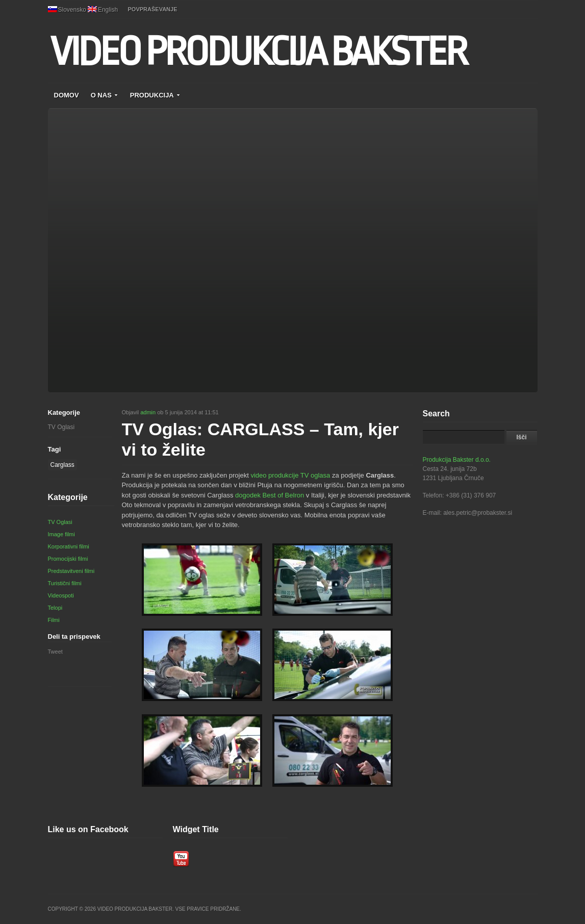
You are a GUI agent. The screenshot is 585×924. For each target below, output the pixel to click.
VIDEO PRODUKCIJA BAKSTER (258, 52)
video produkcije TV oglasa (290, 475)
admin (148, 412)
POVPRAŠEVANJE (153, 9)
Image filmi (61, 534)
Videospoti (61, 595)
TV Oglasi (61, 427)
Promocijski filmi (68, 559)
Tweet (55, 652)
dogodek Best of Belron (270, 495)
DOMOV (67, 95)
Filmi (54, 620)
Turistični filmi (65, 583)
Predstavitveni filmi (71, 571)
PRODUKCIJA (155, 95)
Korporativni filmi (69, 546)
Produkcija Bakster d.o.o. (457, 460)
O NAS (105, 95)
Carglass (62, 465)
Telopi (55, 608)
